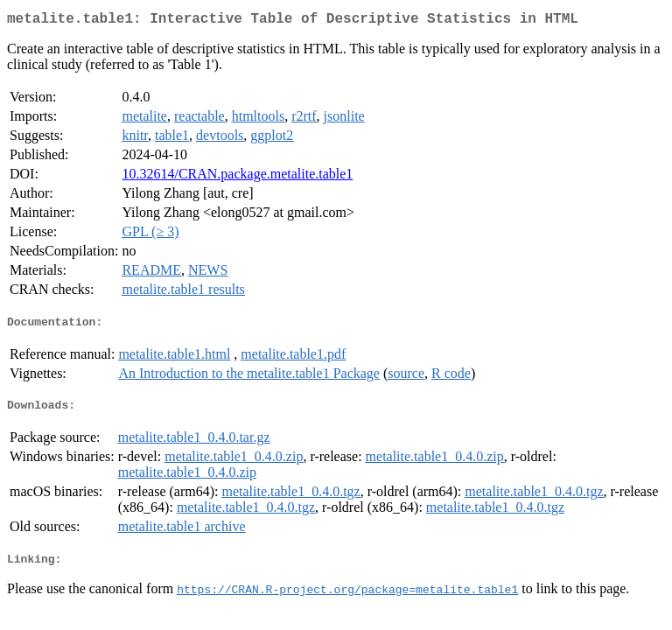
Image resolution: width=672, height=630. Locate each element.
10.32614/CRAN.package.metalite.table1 (237, 177)
